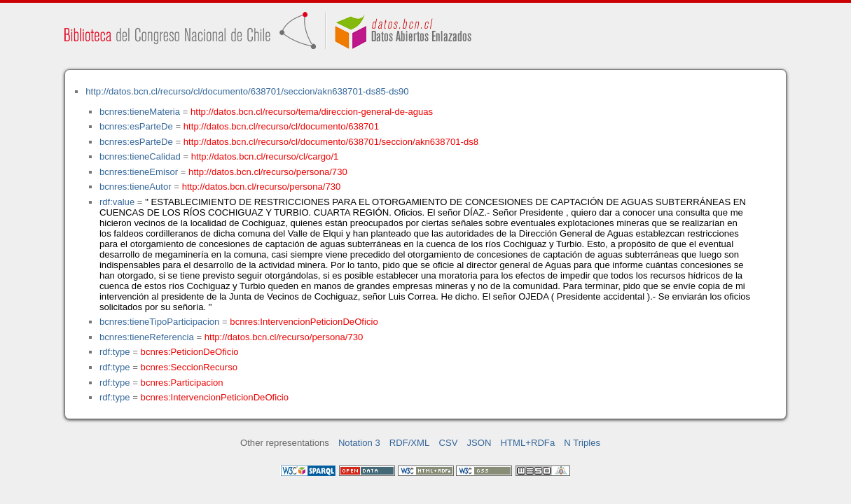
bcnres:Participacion (182, 383)
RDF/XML (410, 443)
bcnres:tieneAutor (136, 187)
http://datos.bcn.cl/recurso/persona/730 (268, 172)
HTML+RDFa (528, 443)
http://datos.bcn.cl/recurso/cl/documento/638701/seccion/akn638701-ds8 (331, 142)
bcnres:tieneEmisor (139, 172)
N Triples (582, 443)
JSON (479, 443)
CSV (448, 443)
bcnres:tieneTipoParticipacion (159, 322)
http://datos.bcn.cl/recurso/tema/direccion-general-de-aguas (312, 112)
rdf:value (117, 202)
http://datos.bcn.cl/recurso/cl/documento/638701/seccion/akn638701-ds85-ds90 (247, 91)
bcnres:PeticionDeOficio (190, 352)
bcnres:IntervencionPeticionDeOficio (304, 322)
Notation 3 (359, 443)
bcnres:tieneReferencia (147, 337)
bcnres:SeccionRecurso (189, 367)
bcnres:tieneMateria (140, 112)
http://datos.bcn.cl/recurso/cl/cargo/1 (265, 156)
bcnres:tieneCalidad (140, 156)
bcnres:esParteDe (136, 126)
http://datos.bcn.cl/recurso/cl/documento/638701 (281, 126)
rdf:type (115, 352)
